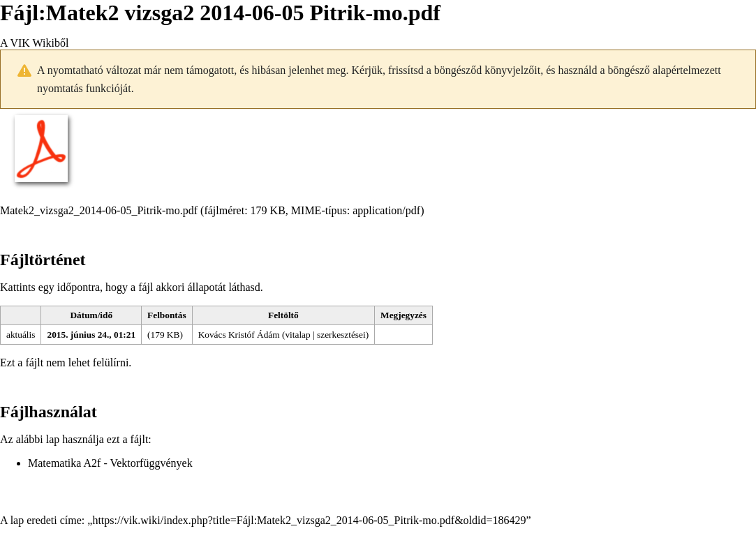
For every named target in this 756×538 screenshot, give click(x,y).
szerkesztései (341, 335)
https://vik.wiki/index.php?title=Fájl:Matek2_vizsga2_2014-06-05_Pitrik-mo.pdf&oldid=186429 (309, 520)
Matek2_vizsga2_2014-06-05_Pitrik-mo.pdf (99, 210)
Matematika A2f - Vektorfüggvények (110, 463)
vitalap (297, 335)
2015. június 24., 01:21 (91, 335)
